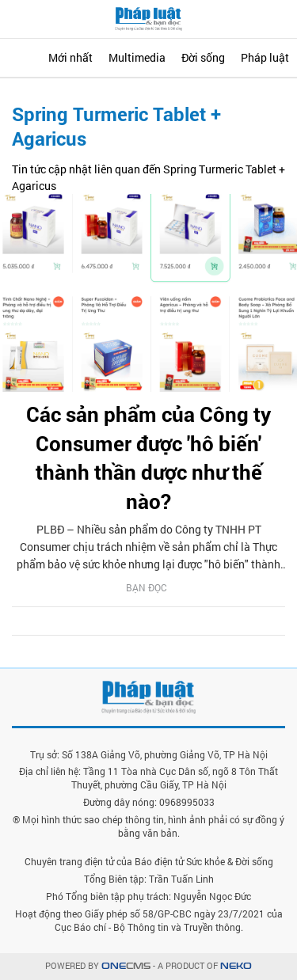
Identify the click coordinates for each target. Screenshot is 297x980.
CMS (126, 966)
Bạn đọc (147, 587)
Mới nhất (70, 57)
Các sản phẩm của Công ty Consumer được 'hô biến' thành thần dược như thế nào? (148, 457)
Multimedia (137, 57)
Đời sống (203, 57)
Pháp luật (265, 57)
